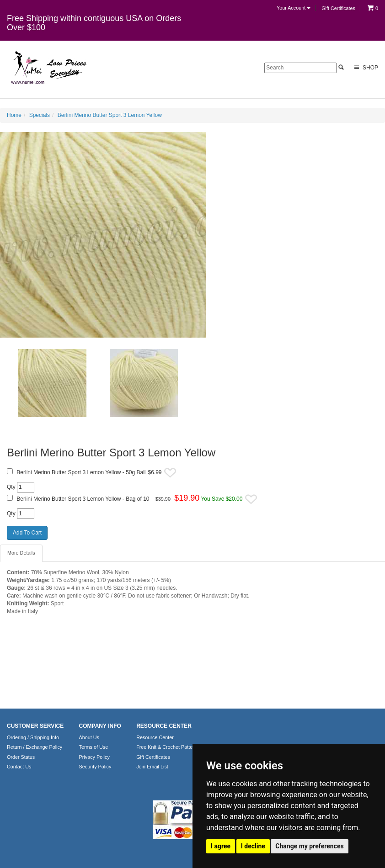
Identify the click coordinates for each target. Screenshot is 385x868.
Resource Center (155, 737)
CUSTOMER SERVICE (35, 726)
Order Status (21, 757)
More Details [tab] (21, 553)
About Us (89, 737)
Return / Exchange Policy (35, 747)
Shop (365, 67)
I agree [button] (221, 846)
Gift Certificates (338, 8)
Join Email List (152, 767)
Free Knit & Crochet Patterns (168, 747)
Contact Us (19, 767)
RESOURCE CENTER (164, 726)
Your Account (294, 8)
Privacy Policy (94, 757)
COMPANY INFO (100, 726)
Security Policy (95, 767)
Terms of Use (94, 747)
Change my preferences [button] (309, 846)
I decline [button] (253, 846)
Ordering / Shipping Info (33, 737)
